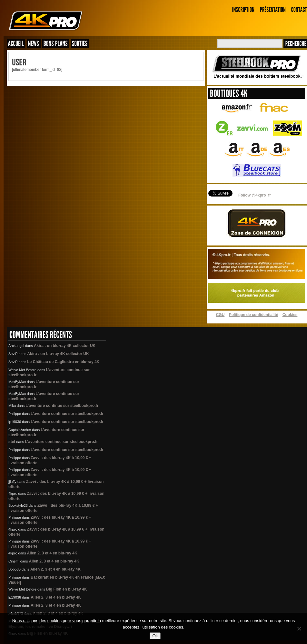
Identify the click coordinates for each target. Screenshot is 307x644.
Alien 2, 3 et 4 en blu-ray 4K (52, 553)
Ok (155, 636)
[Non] (299, 629)
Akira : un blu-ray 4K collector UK (65, 346)
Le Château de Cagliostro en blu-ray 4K (63, 362)
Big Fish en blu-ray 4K (67, 589)
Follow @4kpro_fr (255, 195)
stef (12, 442)
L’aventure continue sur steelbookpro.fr (62, 406)
